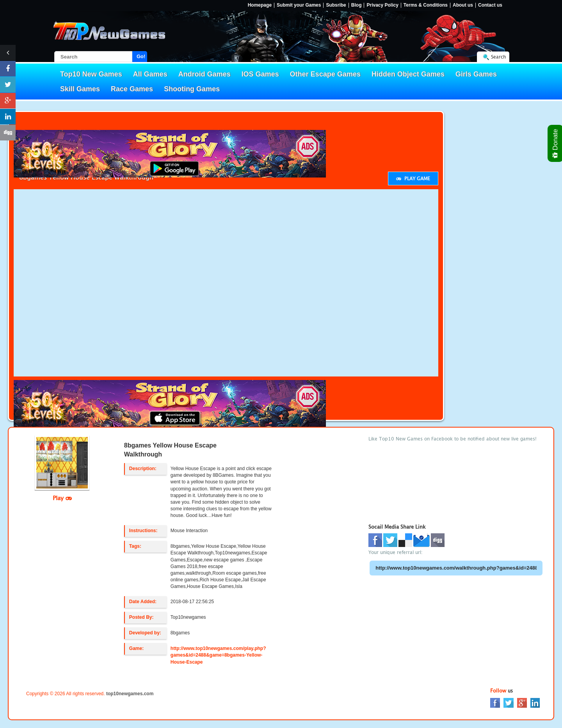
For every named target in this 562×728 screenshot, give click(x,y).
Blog (357, 5)
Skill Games (80, 89)
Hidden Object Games (408, 74)
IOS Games (260, 74)
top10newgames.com (130, 694)
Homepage (260, 5)
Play (62, 498)
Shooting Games (192, 89)
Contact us (490, 5)
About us (463, 5)
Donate (556, 143)
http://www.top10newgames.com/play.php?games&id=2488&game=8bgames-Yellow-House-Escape (218, 655)
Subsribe (336, 5)
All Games (150, 74)
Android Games (205, 74)
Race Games (132, 89)
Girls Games (476, 74)
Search (498, 57)
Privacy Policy (382, 5)
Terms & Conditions (426, 5)
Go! (141, 56)
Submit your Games (299, 5)
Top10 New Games (91, 74)
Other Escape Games (325, 74)
